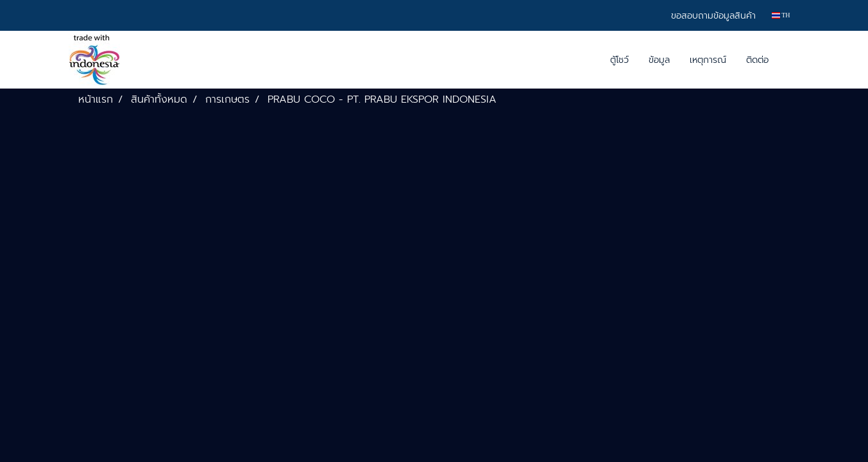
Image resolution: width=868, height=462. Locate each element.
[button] (790, 60)
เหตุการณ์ (708, 60)
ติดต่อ (757, 60)
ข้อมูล (659, 60)
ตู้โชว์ (619, 60)
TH (781, 15)
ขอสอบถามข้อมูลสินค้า (713, 16)
